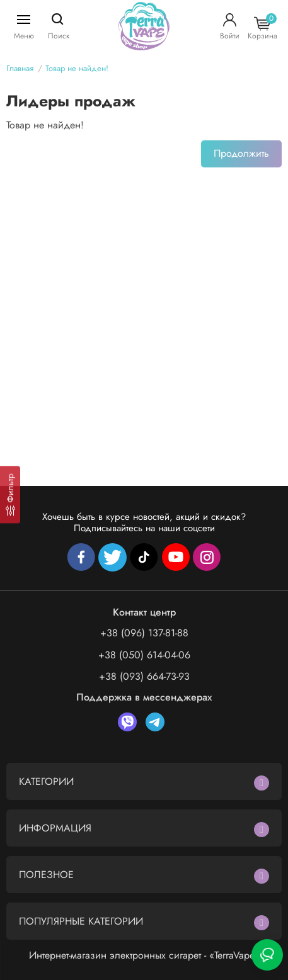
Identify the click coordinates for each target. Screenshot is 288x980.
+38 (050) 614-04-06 (144, 655)
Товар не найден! (77, 68)
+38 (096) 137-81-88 (144, 633)
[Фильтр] (10, 494)
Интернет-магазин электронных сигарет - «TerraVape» (144, 955)
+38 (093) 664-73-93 (144, 676)
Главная (20, 68)
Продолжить (241, 153)
